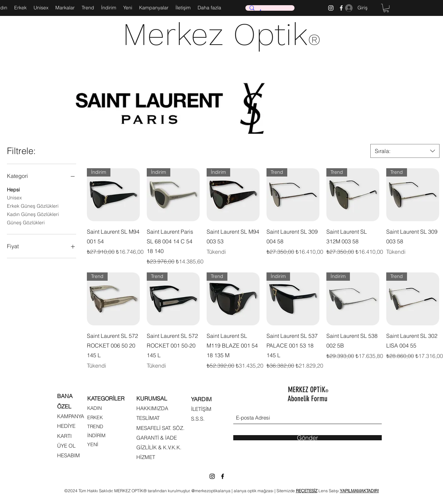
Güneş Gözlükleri (26, 222)
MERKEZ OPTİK (308, 390)
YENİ (93, 444)
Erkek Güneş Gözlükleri (33, 206)
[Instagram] (331, 8)
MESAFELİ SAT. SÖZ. (160, 428)
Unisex (14, 197)
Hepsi (13, 189)
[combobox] (405, 151)
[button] (386, 8)
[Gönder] (308, 438)
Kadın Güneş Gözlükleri (33, 214)
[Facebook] (223, 476)
